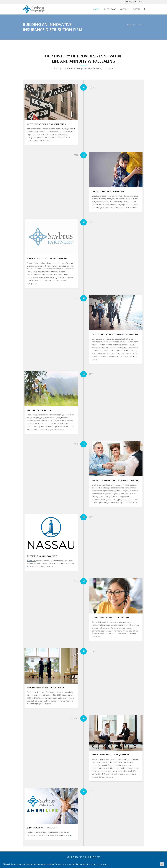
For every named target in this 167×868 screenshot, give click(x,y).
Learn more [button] (102, 864)
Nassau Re (31, 561)
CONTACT (141, 2)
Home (129, 24)
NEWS (131, 2)
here (69, 835)
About (96, 9)
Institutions (110, 9)
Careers (136, 9)
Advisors (124, 9)
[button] (162, 864)
